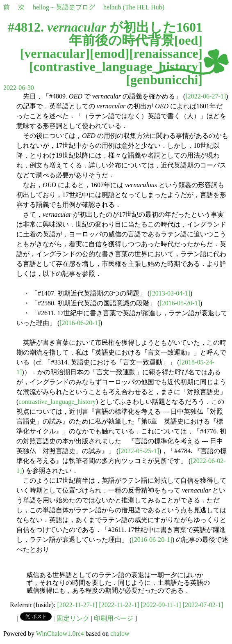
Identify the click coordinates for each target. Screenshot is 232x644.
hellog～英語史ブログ (64, 7)
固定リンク (73, 618)
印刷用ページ (114, 618)
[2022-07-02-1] (203, 605)
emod (110, 53)
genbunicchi (164, 80)
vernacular (55, 53)
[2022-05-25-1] (139, 451)
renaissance (166, 53)
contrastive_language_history (116, 66)
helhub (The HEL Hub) (134, 7)
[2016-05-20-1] (180, 303)
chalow (120, 634)
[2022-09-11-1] (161, 605)
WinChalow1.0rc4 (60, 634)
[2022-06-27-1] (206, 96)
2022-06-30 (19, 88)
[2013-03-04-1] (170, 293)
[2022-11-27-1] (77, 605)
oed (188, 40)
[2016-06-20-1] (80, 323)
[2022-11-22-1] (119, 605)
